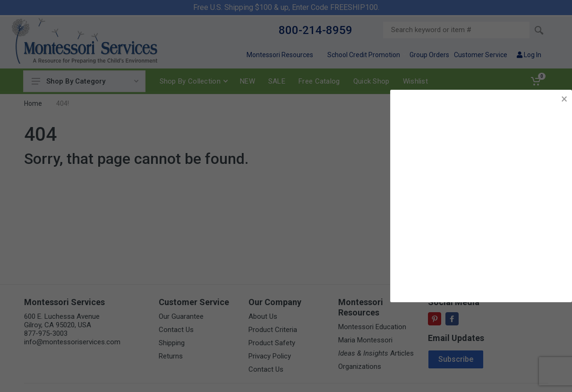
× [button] (564, 99)
